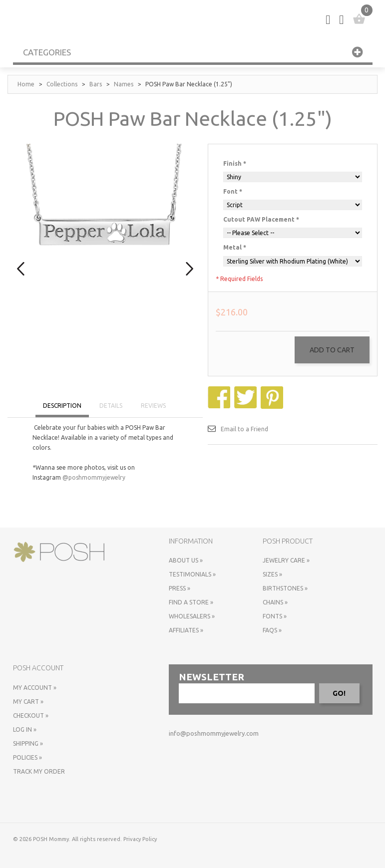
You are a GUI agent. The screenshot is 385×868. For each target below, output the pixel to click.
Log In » (25, 729)
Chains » (275, 602)
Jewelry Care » (286, 560)
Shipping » (28, 743)
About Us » (186, 560)
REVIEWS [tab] (153, 406)
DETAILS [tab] (111, 406)
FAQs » (272, 630)
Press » (180, 588)
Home (26, 84)
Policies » (27, 757)
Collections (62, 84)
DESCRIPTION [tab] (62, 406)
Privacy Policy (140, 839)
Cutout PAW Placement (261, 219)
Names (124, 84)
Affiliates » (186, 630)
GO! (339, 693)
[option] (105, 232)
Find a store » (191, 602)
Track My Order (39, 771)
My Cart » (28, 702)
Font (233, 191)
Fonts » (275, 616)
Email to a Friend (244, 429)
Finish (235, 163)
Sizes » (272, 574)
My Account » (35, 688)
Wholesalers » (192, 616)
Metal (235, 247)
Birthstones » (285, 588)
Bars (96, 84)
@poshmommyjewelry (94, 477)
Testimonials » (192, 574)
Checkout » (31, 716)
